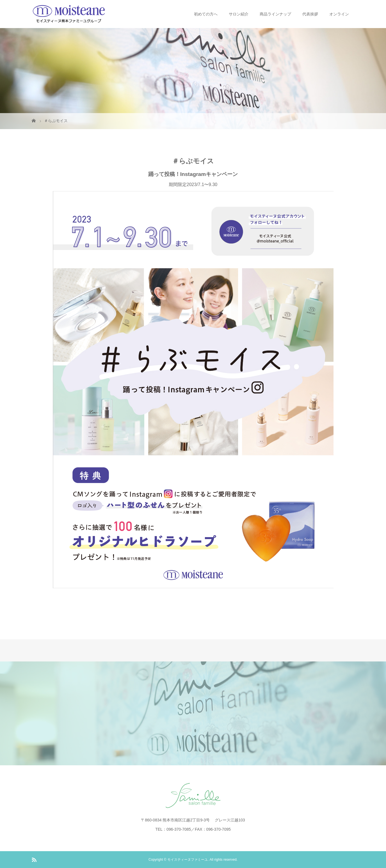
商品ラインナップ (275, 14)
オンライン (339, 14)
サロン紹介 (239, 14)
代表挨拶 (310, 14)
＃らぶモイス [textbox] (193, 161)
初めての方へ (206, 14)
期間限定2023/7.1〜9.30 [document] (193, 385)
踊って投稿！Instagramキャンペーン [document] (193, 174)
